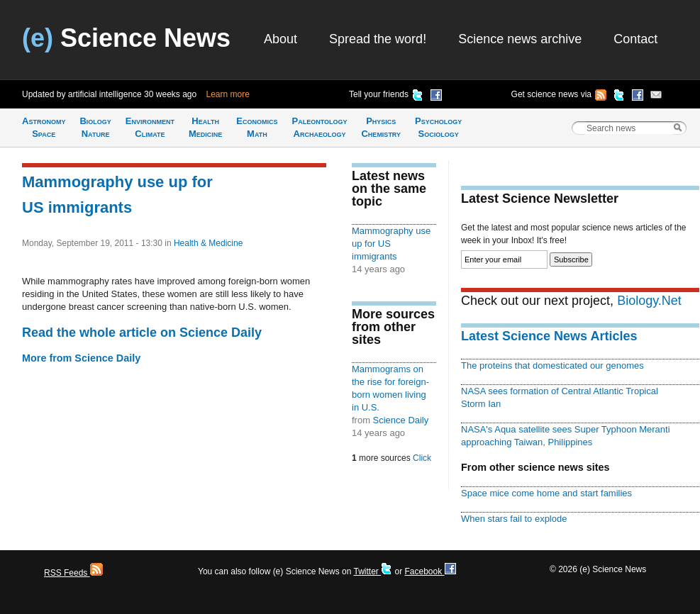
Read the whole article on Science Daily (142, 333)
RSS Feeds (73, 573)
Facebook (430, 571)
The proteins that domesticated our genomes (552, 365)
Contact (635, 39)
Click (422, 458)
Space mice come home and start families (546, 493)
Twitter (373, 571)
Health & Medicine (208, 243)
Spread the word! (378, 39)
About (280, 39)
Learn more (228, 94)
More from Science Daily (81, 358)
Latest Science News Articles (549, 336)
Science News (126, 38)
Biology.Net (649, 301)
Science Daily (401, 420)
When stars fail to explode (514, 519)
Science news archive (520, 39)
